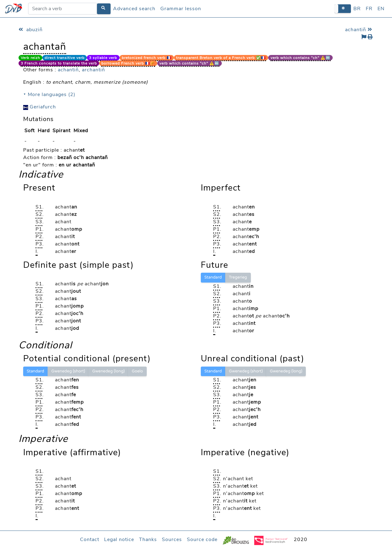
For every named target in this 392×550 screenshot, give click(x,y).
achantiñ (359, 30)
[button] (343, 8)
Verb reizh (30, 58)
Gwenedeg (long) (108, 371)
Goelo (137, 371)
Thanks (148, 540)
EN (381, 9)
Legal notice (119, 540)
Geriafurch (40, 107)
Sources (172, 540)
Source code (202, 540)
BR (357, 9)
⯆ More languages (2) (49, 94)
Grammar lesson (181, 9)
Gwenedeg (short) (68, 371)
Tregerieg (238, 277)
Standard (213, 277)
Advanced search (134, 9)
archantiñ (93, 70)
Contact (90, 540)
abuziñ (31, 30)
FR (369, 9)
